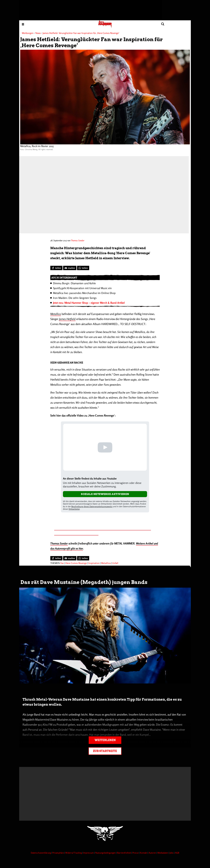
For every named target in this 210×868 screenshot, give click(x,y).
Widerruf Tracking (74, 853)
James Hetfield (67, 319)
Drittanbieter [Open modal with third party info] (74, 509)
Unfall (115, 563)
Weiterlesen (105, 740)
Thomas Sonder (78, 240)
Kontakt (144, 853)
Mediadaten (163, 853)
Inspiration (94, 563)
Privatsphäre (58, 853)
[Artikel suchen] (163, 24)
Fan (62, 563)
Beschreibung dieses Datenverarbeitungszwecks (92, 506)
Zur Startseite (105, 751)
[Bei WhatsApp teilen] (83, 268)
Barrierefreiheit (124, 853)
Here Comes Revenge (76, 563)
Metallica (56, 314)
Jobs (172, 853)
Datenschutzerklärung (41, 853)
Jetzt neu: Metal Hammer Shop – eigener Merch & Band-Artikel (89, 303)
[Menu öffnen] (23, 24)
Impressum (89, 853)
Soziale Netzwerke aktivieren (105, 494)
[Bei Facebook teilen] (56, 268)
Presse (136, 853)
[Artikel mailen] (70, 268)
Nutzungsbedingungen (106, 853)
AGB (177, 853)
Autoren (153, 853)
